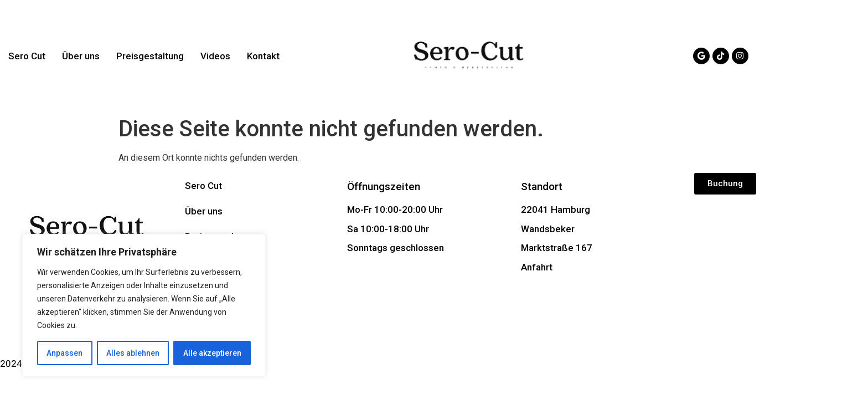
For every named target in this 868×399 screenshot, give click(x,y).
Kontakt (263, 56)
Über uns (81, 56)
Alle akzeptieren (212, 353)
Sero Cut (27, 56)
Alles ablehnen (133, 353)
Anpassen (64, 353)
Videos (215, 56)
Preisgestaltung (150, 56)
